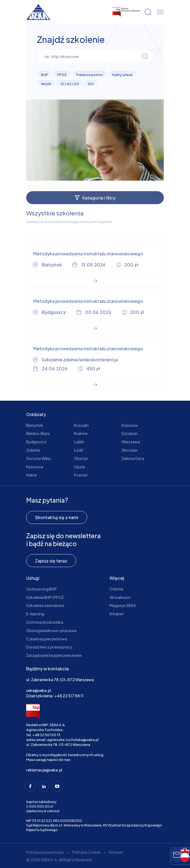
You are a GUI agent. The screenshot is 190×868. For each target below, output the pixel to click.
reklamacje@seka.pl (44, 770)
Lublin (79, 442)
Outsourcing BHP (41, 589)
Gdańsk (33, 450)
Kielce (31, 475)
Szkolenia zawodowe (45, 605)
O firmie (116, 589)
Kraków (81, 433)
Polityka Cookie (86, 852)
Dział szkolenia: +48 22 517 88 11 (55, 696)
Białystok (35, 425)
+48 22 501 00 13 (46, 735)
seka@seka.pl (39, 690)
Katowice (35, 467)
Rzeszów (130, 425)
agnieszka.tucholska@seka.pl (73, 740)
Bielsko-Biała (38, 433)
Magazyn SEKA (123, 605)
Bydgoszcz (36, 442)
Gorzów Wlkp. (39, 458)
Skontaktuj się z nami (57, 517)
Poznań (81, 475)
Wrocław (130, 450)
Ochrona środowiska (45, 622)
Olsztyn (81, 458)
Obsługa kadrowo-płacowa (51, 630)
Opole (79, 467)
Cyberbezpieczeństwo (47, 639)
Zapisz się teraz (51, 561)
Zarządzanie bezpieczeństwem (54, 655)
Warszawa (131, 442)
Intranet (117, 614)
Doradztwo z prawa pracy (49, 647)
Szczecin (130, 433)
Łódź (78, 450)
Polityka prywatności (45, 852)
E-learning (35, 614)
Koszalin (81, 425)
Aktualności (120, 597)
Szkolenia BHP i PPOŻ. (46, 597)
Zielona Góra (133, 458)
